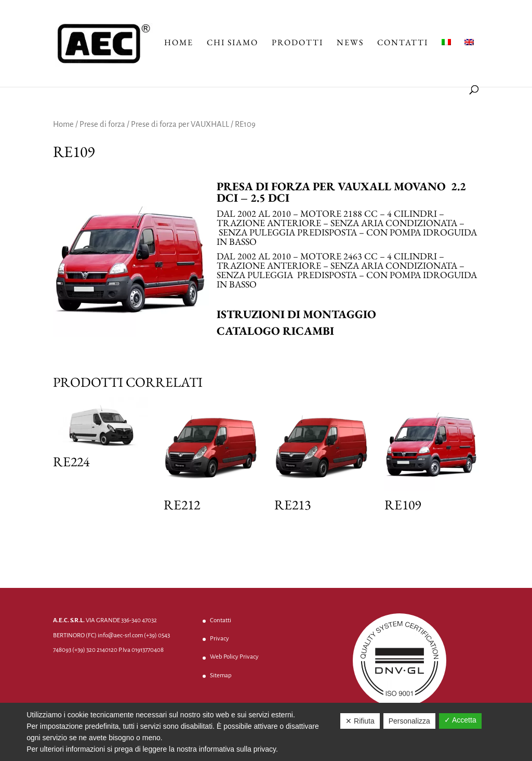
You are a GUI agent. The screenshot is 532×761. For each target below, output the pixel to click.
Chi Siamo (232, 43)
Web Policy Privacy (234, 657)
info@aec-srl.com (120, 635)
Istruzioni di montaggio (296, 314)
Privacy (220, 639)
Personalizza (409, 721)
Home (179, 43)
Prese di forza (102, 124)
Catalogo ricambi (275, 331)
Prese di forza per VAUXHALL (180, 124)
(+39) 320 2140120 (95, 650)
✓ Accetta (460, 720)
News (350, 43)
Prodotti (297, 43)
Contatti (403, 43)
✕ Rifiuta (360, 721)
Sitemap (221, 675)
